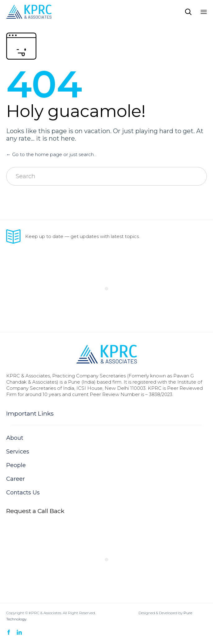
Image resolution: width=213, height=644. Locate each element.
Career (16, 479)
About (15, 438)
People (16, 465)
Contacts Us (23, 493)
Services (18, 452)
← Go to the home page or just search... (51, 154)
